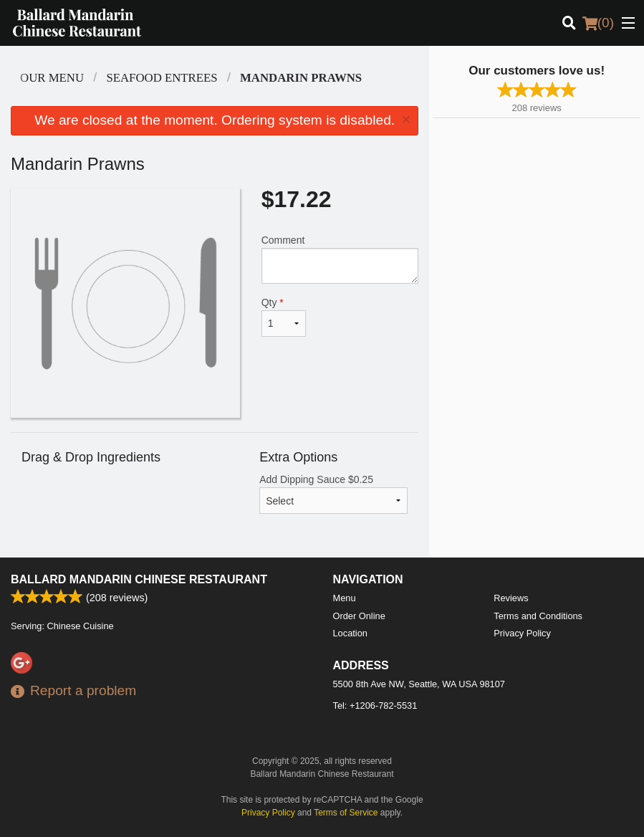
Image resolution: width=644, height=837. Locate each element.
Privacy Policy (522, 633)
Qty (284, 317)
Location (350, 633)
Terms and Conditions (538, 616)
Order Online (359, 616)
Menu (345, 598)
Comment (340, 259)
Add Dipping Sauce (333, 494)
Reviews (511, 598)
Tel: (375, 706)
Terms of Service (346, 813)
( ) (598, 23)
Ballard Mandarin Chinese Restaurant (139, 579)
